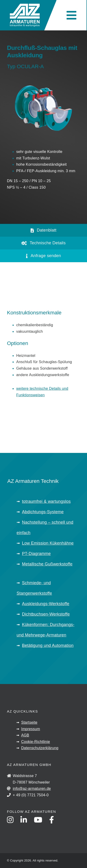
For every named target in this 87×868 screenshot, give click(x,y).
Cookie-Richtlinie (35, 742)
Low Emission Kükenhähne (48, 543)
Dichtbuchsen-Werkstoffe (46, 614)
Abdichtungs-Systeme (43, 512)
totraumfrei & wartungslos (46, 501)
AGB (25, 735)
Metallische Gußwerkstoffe (47, 564)
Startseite (29, 722)
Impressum (31, 729)
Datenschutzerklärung (40, 748)
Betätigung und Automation (48, 645)
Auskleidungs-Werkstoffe (46, 604)
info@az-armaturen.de (32, 789)
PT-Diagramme (36, 554)
